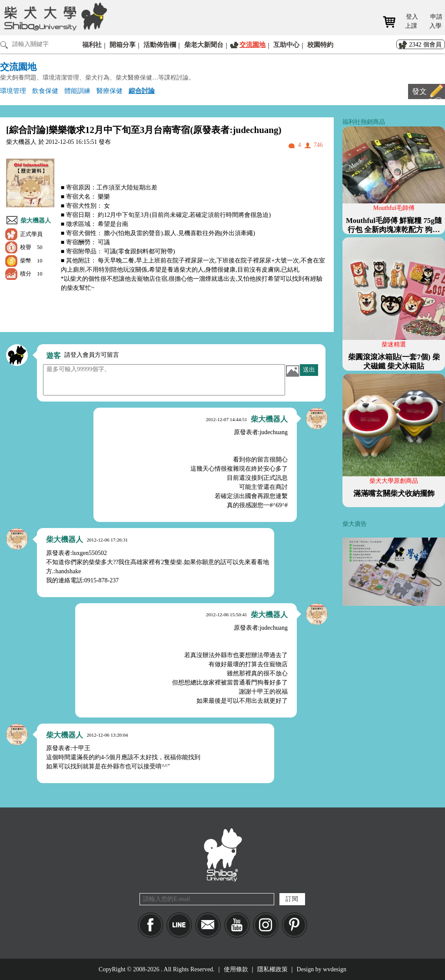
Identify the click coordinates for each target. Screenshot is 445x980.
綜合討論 (142, 91)
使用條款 (236, 969)
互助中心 (286, 45)
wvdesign (335, 969)
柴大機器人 (36, 221)
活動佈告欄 (160, 45)
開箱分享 (123, 45)
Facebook (151, 925)
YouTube (237, 925)
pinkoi (294, 925)
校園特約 (320, 45)
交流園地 (252, 45)
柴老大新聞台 (204, 45)
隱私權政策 (272, 969)
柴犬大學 (54, 16)
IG (266, 925)
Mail (208, 925)
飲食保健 (45, 91)
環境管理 (13, 91)
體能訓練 (77, 91)
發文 (419, 91)
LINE (179, 925)
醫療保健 (110, 91)
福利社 (92, 45)
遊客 (53, 356)
